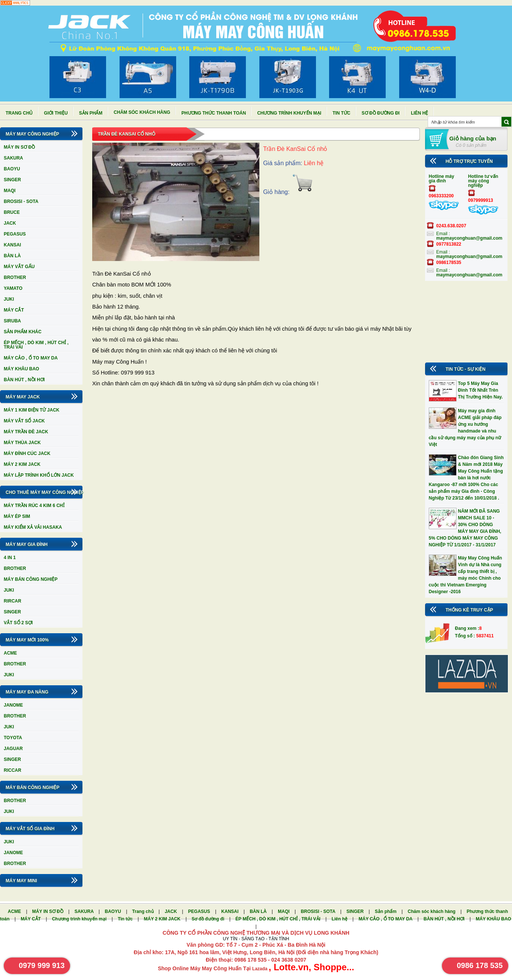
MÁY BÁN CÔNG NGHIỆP (31, 579)
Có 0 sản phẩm (471, 145)
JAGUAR (13, 749)
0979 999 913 (42, 965)
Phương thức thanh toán (214, 113)
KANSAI (12, 245)
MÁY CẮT (14, 310)
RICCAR (13, 770)
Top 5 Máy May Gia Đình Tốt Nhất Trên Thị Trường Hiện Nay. (480, 390)
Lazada (260, 969)
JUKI (9, 299)
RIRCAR (13, 601)
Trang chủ (19, 113)
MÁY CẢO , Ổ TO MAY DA (31, 358)
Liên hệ (419, 113)
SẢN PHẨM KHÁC (23, 332)
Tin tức (341, 113)
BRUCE (12, 212)
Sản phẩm (91, 113)
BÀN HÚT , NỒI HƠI (24, 380)
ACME (10, 653)
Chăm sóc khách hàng (142, 112)
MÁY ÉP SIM (17, 516)
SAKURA (13, 158)
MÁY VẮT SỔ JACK (24, 421)
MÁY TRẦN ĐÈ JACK (26, 432)
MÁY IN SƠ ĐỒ (19, 147)
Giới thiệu (56, 113)
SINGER (12, 180)
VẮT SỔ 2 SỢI (18, 623)
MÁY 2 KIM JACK (22, 464)
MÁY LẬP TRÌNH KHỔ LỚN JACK (39, 475)
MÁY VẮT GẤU (19, 267)
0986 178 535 (480, 965)
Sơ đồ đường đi (381, 113)
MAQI (10, 191)
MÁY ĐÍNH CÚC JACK (27, 453)
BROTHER (15, 277)
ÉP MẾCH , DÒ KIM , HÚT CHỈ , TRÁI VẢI (36, 345)
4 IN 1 (10, 558)
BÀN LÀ (12, 256)
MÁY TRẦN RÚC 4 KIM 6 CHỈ (34, 506)
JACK (10, 223)
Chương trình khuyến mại (289, 113)
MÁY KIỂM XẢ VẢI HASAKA (33, 527)
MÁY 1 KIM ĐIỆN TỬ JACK (31, 410)
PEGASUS (15, 234)
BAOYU (12, 169)
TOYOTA (13, 738)
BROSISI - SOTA (21, 201)
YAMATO (13, 288)
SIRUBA (12, 321)
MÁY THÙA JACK (22, 443)
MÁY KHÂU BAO (21, 369)
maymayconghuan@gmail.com (469, 238)
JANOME (13, 705)
